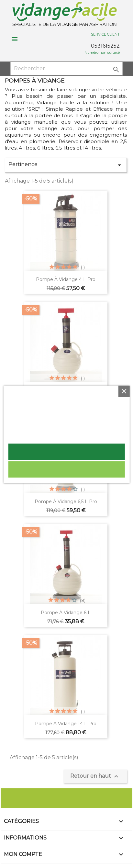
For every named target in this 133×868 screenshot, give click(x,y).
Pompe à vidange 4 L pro (66, 279)
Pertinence (66, 165)
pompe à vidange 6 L (66, 613)
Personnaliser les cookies (83, 435)
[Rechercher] (66, 69)
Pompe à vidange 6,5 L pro (66, 502)
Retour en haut (95, 776)
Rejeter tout (67, 469)
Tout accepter (67, 452)
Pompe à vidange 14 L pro (66, 724)
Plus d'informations (30, 435)
